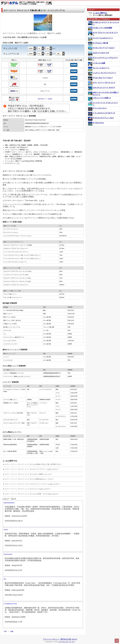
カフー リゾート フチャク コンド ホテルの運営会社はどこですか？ (30, 479)
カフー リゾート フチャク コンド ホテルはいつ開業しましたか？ (29, 474)
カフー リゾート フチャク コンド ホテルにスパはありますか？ (28, 489)
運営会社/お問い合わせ (69, 639)
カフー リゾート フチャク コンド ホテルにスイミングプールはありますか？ (33, 484)
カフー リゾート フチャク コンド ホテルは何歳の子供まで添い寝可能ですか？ (34, 464)
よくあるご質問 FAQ (100, 13)
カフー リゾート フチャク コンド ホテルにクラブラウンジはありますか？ (32, 469)
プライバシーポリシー (51, 639)
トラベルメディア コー (66, 642)
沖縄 (12, 631)
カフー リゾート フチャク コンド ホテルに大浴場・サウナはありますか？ (32, 494)
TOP (5, 631)
